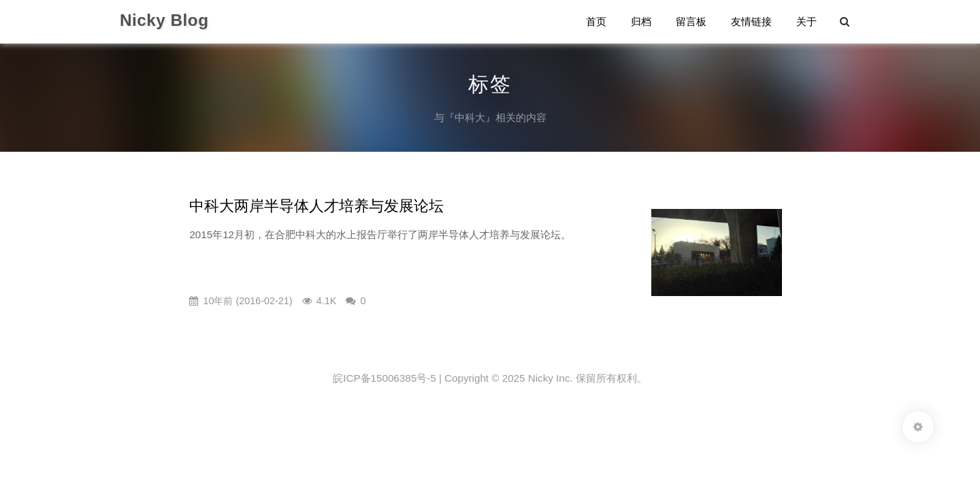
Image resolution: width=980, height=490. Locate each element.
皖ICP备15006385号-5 (384, 378)
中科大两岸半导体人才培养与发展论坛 (316, 206)
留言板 (691, 21)
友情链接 (751, 21)
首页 (596, 21)
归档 (641, 21)
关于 (806, 21)
